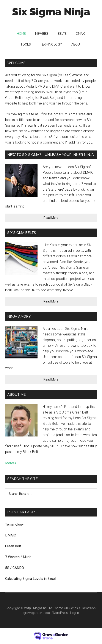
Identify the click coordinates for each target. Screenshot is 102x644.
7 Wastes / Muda (18, 557)
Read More (51, 218)
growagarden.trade (37, 613)
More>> (11, 463)
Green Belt (13, 546)
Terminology (14, 524)
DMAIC (11, 535)
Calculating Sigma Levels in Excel (30, 579)
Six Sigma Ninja (51, 12)
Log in (75, 613)
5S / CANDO (15, 568)
